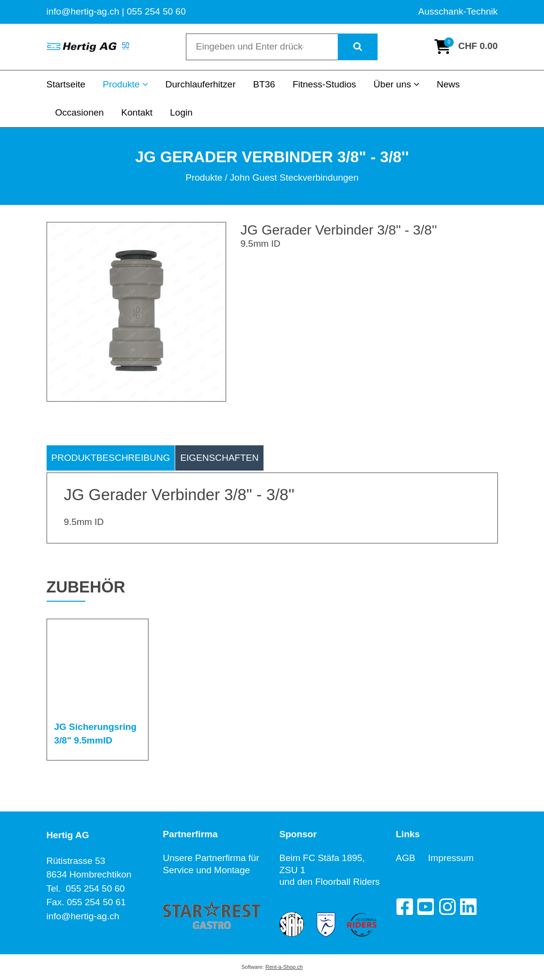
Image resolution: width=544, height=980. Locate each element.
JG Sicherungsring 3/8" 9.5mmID (96, 734)
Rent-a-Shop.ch (284, 967)
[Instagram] (447, 907)
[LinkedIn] (468, 907)
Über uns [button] (396, 84)
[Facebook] (404, 907)
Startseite (66, 84)
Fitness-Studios (324, 84)
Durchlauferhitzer (201, 84)
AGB (412, 858)
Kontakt (137, 112)
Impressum (451, 858)
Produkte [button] (125, 84)
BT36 (264, 84)
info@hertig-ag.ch (83, 916)
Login (181, 112)
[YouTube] (426, 907)
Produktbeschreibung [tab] (111, 458)
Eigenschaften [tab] (219, 458)
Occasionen (80, 112)
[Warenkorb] (466, 47)
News (448, 84)
